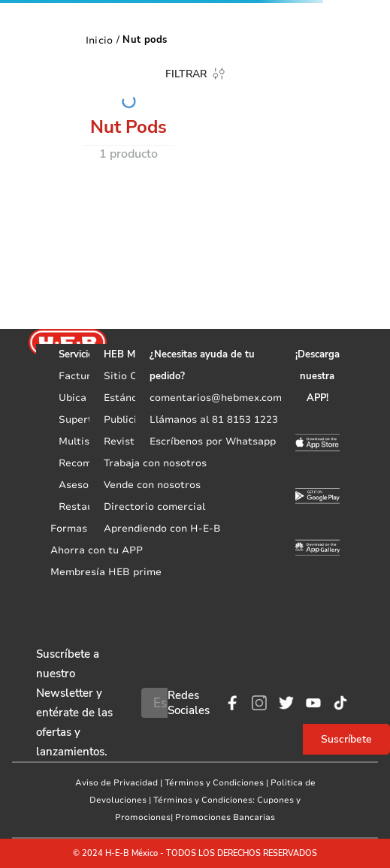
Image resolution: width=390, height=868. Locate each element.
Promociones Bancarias (225, 817)
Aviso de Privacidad (116, 783)
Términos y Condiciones (214, 783)
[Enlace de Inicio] (100, 40)
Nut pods (145, 40)
